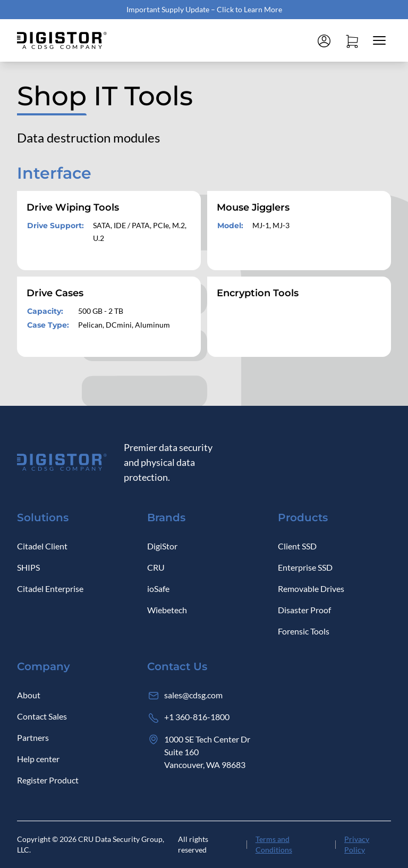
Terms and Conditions (274, 844)
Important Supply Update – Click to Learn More (204, 9)
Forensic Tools (304, 631)
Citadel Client (42, 546)
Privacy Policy (357, 844)
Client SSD (297, 546)
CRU (156, 567)
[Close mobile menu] (379, 40)
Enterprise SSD (305, 567)
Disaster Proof (304, 610)
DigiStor (162, 546)
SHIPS (28, 567)
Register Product (48, 780)
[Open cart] (352, 40)
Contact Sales (42, 716)
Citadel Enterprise (50, 589)
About (29, 695)
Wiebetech (167, 610)
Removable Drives (311, 589)
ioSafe (158, 589)
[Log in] (324, 40)
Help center (38, 759)
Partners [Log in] (33, 737)
